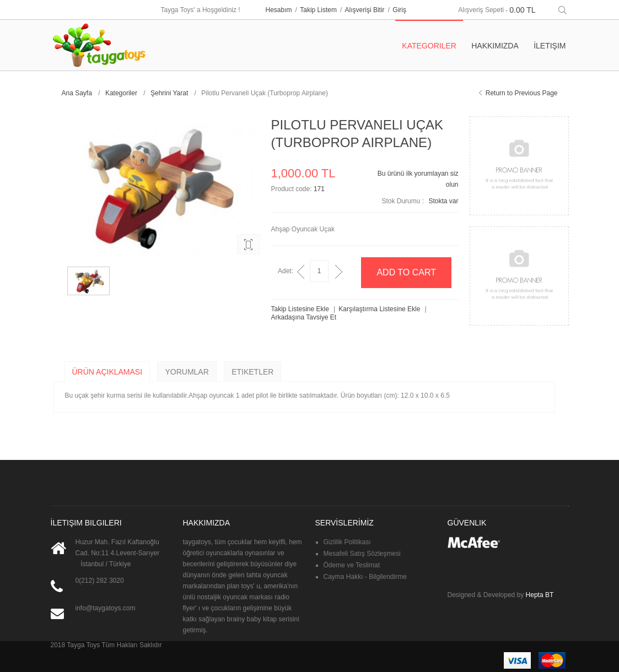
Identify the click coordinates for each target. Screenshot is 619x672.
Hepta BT (540, 595)
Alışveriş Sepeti (481, 10)
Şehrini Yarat (169, 93)
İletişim (550, 46)
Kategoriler (121, 93)
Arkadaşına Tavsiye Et (304, 317)
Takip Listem (318, 10)
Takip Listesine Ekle (300, 309)
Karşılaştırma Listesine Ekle (379, 309)
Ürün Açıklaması (107, 372)
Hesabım (279, 10)
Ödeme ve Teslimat (352, 565)
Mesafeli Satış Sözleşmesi (362, 554)
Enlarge (249, 244)
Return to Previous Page (522, 93)
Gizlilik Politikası (347, 542)
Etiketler (252, 372)
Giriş (399, 10)
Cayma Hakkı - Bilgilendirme (365, 577)
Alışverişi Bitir (365, 10)
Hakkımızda (495, 46)
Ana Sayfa (77, 93)
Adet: (286, 271)
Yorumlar (187, 372)
